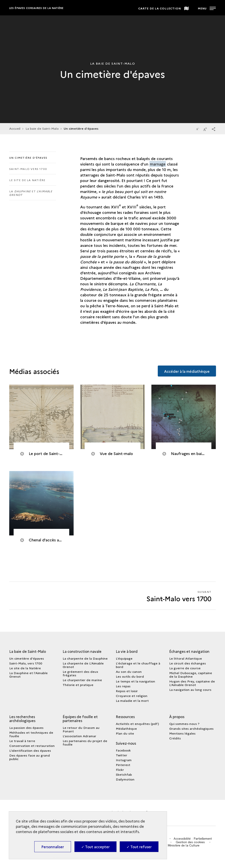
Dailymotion (125, 779)
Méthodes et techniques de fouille (31, 734)
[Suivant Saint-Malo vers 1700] (164, 596)
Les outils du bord (130, 676)
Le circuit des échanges (188, 663)
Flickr (120, 770)
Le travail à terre (22, 741)
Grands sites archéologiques (191, 728)
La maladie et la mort (132, 701)
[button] (214, 129)
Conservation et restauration (32, 746)
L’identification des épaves (30, 750)
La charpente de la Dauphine (85, 658)
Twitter (122, 755)
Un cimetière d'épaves (28, 157)
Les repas (123, 686)
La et (31, 193)
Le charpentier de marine (82, 680)
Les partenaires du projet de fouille (85, 742)
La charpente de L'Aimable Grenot (83, 665)
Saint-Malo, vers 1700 (26, 663)
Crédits (175, 738)
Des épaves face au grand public (30, 757)
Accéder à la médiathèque (186, 371)
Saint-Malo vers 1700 (28, 169)
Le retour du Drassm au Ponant (81, 729)
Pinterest (123, 765)
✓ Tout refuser (139, 847)
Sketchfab (124, 774)
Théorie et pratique (78, 685)
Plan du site (125, 733)
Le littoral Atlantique (186, 658)
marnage (158, 164)
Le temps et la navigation (135, 681)
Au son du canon (129, 671)
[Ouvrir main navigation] (207, 8)
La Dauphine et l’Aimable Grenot (28, 675)
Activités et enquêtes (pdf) (137, 724)
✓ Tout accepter (95, 847)
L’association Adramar (79, 736)
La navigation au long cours (190, 690)
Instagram (124, 760)
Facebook (123, 750)
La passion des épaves (26, 728)
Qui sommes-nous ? (184, 724)
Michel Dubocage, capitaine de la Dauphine (191, 675)
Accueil (15, 128)
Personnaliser (53, 847)
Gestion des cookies (191, 842)
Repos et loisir (127, 691)
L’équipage (124, 658)
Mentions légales (182, 733)
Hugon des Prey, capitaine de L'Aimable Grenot (192, 683)
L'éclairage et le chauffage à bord (138, 665)
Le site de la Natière (27, 180)
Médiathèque (126, 728)
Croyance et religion (132, 696)
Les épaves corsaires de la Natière (36, 8)
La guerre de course (185, 668)
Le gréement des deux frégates (80, 673)
